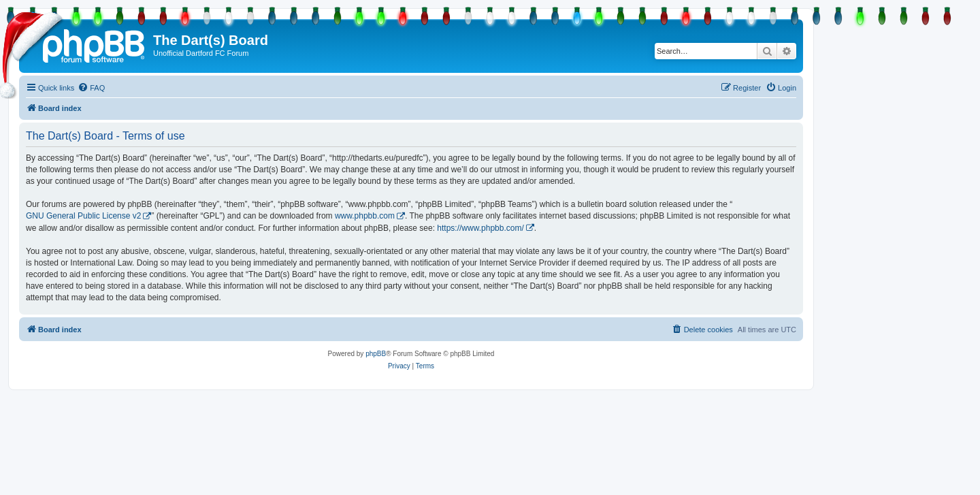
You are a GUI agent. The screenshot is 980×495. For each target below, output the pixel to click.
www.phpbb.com (365, 216)
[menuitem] (91, 88)
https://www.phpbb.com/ (480, 228)
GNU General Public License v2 (83, 216)
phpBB (376, 354)
